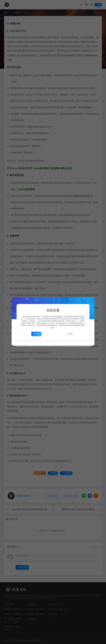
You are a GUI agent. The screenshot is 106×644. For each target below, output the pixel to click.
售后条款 (36, 334)
